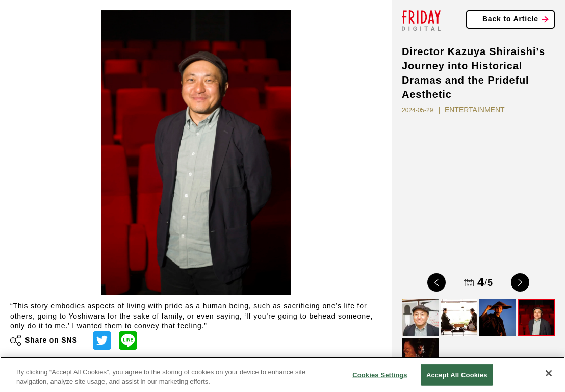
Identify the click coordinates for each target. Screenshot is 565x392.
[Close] (549, 373)
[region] (282, 374)
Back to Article (510, 19)
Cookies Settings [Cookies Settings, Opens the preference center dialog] (380, 375)
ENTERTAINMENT (475, 110)
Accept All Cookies (457, 375)
